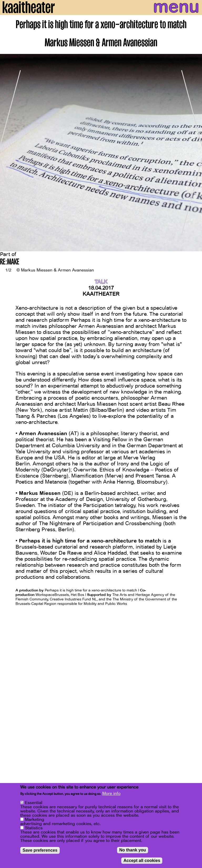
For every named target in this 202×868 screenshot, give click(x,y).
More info (111, 794)
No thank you (132, 850)
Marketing (35, 820)
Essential (34, 803)
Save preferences (40, 851)
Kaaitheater (101, 294)
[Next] (194, 153)
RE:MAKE (10, 262)
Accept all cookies (142, 861)
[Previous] (8, 153)
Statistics (34, 828)
